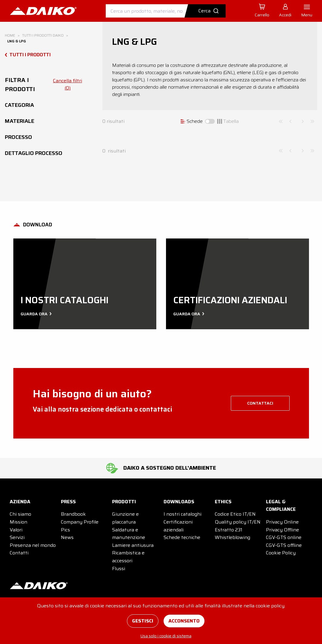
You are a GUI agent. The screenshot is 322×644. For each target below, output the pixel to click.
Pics (65, 530)
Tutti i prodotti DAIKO (43, 35)
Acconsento (184, 621)
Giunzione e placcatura (125, 518)
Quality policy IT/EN (238, 522)
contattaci (260, 403)
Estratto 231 (229, 530)
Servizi (17, 537)
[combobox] (166, 11)
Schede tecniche (182, 537)
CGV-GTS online (284, 537)
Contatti (19, 553)
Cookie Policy (281, 553)
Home (10, 35)
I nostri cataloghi (183, 514)
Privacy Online (282, 522)
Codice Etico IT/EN (235, 514)
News (67, 537)
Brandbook (73, 514)
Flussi (119, 568)
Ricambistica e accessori (128, 557)
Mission (18, 522)
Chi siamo (20, 514)
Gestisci (143, 621)
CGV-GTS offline (284, 545)
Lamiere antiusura (133, 545)
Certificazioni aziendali (178, 526)
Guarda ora (35, 314)
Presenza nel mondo (33, 545)
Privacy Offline (282, 530)
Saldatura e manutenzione (129, 534)
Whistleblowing (232, 537)
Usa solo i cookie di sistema (166, 636)
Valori (16, 530)
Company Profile (80, 522)
